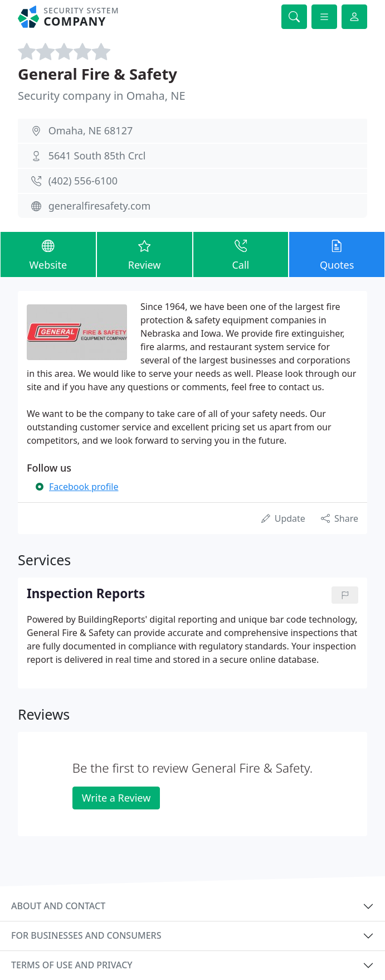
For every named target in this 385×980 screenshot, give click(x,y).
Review (145, 254)
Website (48, 254)
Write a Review (116, 798)
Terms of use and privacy (72, 965)
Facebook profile (84, 487)
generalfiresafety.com (100, 206)
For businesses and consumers (86, 935)
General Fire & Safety (98, 74)
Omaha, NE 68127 (91, 130)
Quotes (337, 254)
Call (241, 254)
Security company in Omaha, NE (102, 96)
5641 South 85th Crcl (97, 156)
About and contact (58, 906)
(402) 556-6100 (83, 181)
